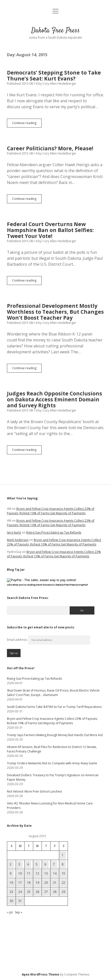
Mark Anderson (18, 540)
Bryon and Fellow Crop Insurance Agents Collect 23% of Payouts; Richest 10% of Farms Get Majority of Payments (51, 511)
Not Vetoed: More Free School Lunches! (34, 791)
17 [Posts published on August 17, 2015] (20, 883)
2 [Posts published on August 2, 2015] (11, 864)
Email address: (18, 640)
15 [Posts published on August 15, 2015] (63, 873)
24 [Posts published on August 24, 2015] (20, 892)
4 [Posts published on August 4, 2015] (28, 864)
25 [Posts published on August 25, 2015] (29, 892)
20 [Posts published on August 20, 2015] (46, 883)
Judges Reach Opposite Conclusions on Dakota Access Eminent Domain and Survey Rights (55, 399)
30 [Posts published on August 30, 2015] (11, 901)
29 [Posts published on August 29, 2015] (63, 892)
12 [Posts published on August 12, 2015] (37, 873)
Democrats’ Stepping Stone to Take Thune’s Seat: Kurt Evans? (54, 76)
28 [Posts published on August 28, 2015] (55, 892)
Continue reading (27, 124)
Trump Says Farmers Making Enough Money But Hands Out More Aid (55, 735)
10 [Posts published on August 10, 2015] (20, 873)
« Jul (10, 912)
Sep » (19, 912)
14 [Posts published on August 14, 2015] (55, 873)
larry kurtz (14, 532)
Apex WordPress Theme (41, 974)
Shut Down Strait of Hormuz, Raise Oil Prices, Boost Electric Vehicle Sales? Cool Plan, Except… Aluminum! (53, 693)
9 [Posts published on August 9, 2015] (11, 873)
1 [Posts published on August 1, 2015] (63, 855)
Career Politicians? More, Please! (50, 148)
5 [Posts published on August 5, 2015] (37, 864)
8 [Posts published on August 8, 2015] (63, 864)
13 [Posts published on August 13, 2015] (46, 873)
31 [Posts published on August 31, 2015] (20, 901)
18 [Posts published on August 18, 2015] (29, 883)
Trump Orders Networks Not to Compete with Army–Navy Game (52, 763)
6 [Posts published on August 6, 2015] (45, 864)
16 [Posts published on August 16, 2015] (11, 883)
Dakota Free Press (55, 31)
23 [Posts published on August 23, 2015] (11, 892)
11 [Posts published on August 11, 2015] (29, 873)
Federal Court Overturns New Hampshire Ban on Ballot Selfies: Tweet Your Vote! (50, 230)
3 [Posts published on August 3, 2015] (19, 864)
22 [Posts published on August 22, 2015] (63, 883)
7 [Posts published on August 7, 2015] (54, 864)
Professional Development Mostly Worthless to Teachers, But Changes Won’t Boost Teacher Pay (55, 312)
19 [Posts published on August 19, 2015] (37, 883)
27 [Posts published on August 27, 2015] (46, 892)
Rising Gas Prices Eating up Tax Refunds (54, 532)
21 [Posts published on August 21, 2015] (55, 883)
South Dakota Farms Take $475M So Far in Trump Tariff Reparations (54, 707)
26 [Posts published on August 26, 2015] (37, 892)
